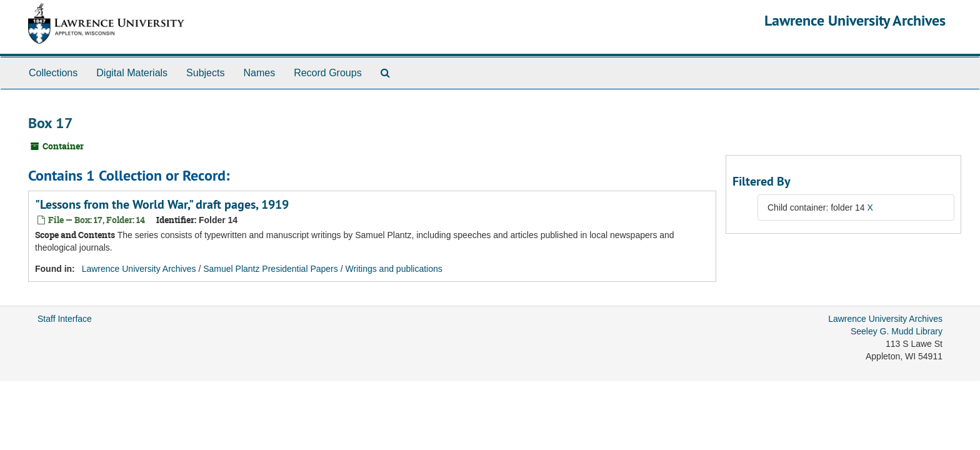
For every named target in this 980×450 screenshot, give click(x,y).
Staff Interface (65, 319)
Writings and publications (393, 269)
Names (259, 73)
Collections (53, 73)
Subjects (205, 73)
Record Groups (328, 73)
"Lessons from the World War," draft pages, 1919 (162, 204)
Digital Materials (132, 73)
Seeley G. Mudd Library (897, 331)
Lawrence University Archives (855, 20)
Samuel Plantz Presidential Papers (271, 269)
